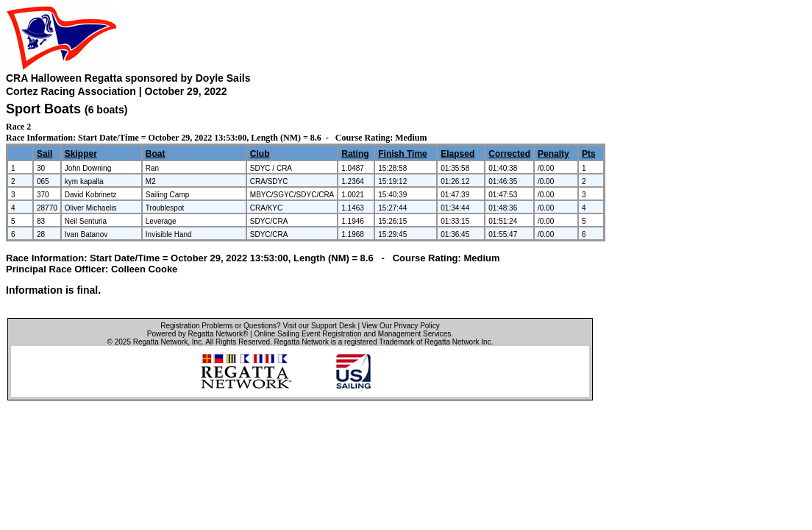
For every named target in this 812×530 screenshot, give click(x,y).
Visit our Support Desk (319, 326)
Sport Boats (43, 109)
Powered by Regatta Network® (197, 334)
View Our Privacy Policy (401, 326)
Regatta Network (160, 342)
